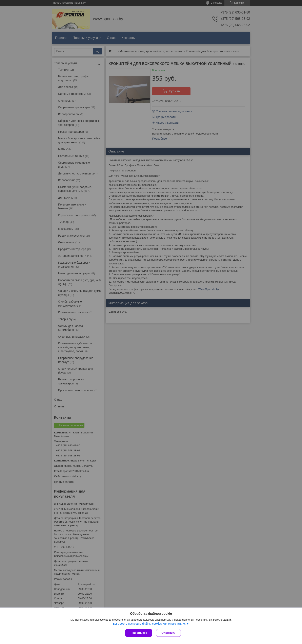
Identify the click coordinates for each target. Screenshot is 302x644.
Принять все (139, 633)
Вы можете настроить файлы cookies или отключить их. (150, 624)
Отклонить (168, 633)
